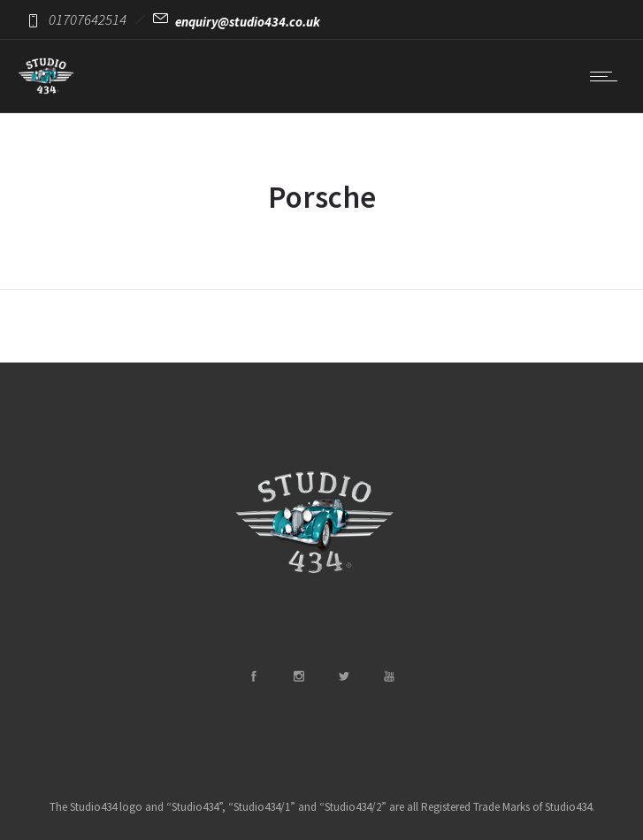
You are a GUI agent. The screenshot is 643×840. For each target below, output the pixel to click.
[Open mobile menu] (608, 76)
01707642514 (88, 19)
